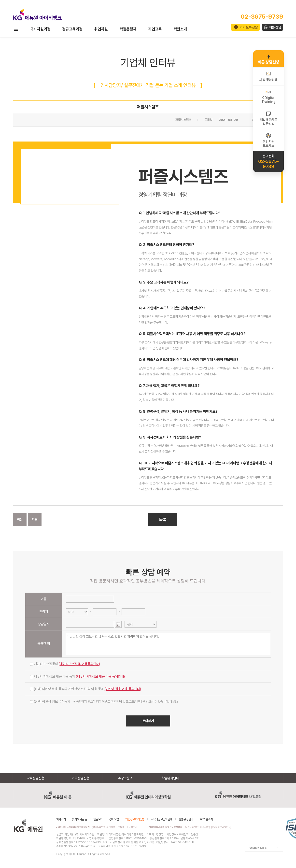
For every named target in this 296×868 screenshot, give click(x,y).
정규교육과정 (72, 29)
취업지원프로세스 (268, 140)
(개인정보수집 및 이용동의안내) (79, 664)
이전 (20, 519)
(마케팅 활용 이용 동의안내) (123, 689)
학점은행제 (128, 29)
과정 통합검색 (268, 76)
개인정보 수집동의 (65, 664)
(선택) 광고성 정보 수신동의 (104, 701)
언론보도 (98, 819)
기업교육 (155, 29)
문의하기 (148, 721)
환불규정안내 (186, 819)
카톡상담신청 (80, 778)
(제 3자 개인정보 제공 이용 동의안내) (100, 676)
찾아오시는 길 (79, 819)
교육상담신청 (35, 778)
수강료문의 (125, 778)
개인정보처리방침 (135, 819)
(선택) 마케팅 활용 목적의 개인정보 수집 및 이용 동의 (86, 689)
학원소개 (180, 29)
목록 (163, 519)
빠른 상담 (275, 27)
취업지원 (101, 29)
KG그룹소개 (206, 819)
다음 (35, 519)
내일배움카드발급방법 (269, 118)
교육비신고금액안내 (162, 819)
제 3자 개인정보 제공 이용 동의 (77, 676)
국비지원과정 (40, 29)
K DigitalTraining (268, 96)
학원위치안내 (170, 778)
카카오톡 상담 (249, 27)
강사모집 (114, 819)
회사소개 (61, 819)
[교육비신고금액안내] (127, 827)
